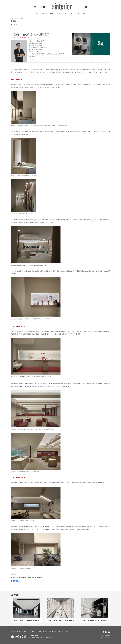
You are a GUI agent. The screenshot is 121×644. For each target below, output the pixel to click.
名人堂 (77, 14)
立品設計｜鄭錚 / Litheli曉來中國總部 (26, 620)
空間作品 (44, 14)
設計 (59, 14)
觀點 (84, 14)
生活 (65, 14)
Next (29, 49)
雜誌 (37, 14)
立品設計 (15, 578)
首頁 (12, 18)
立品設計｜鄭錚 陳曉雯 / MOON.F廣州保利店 (94, 620)
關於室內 (14, 631)
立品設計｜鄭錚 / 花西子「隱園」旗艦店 (60, 620)
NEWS (52, 14)
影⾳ (71, 14)
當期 (19, 18)
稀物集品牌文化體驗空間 (27, 578)
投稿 (20, 631)
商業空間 (39, 578)
